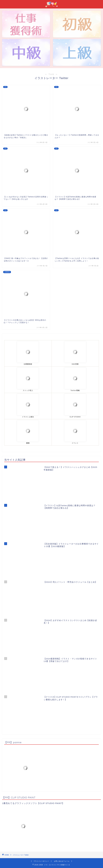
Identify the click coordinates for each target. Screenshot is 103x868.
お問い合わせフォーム (62, 861)
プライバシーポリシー (41, 861)
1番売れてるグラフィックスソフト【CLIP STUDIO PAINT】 (33, 803)
